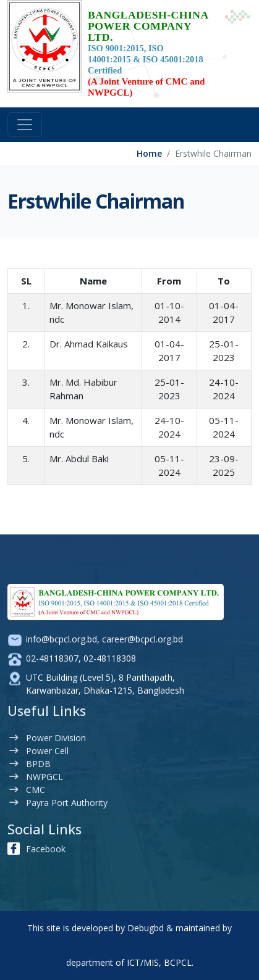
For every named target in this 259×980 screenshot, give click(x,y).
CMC (36, 790)
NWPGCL (45, 777)
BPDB (38, 764)
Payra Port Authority (67, 803)
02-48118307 (52, 658)
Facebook (46, 849)
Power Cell (47, 751)
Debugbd (146, 928)
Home (149, 153)
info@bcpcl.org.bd (62, 639)
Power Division (56, 738)
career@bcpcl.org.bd (142, 639)
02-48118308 (110, 658)
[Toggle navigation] (25, 125)
